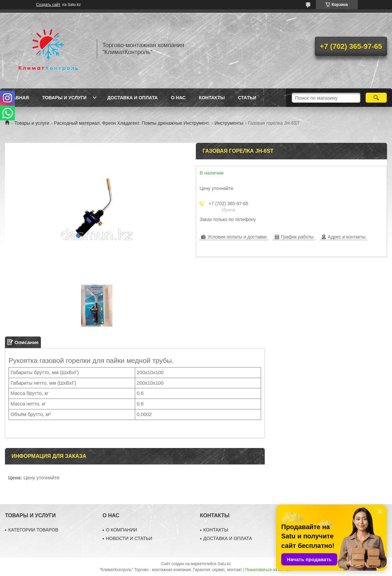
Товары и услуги (64, 98)
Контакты (212, 98)
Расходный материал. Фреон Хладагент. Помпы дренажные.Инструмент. (132, 123)
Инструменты (229, 123)
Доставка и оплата (132, 98)
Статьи (247, 98)
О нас (178, 98)
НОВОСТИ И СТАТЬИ (129, 538)
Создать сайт (48, 5)
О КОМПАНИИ (121, 530)
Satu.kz (224, 564)
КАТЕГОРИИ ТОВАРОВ (33, 530)
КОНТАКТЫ (216, 530)
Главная (18, 98)
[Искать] (376, 98)
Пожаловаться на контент (269, 570)
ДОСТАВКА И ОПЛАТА (228, 538)
